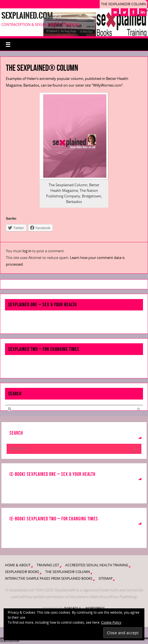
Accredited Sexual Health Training (97, 565)
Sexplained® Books (22, 572)
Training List (48, 565)
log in (27, 251)
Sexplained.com (27, 16)
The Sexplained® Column (123, 4)
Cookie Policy (111, 622)
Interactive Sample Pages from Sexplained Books (49, 578)
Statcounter (10, 641)
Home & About (18, 565)
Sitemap (106, 578)
